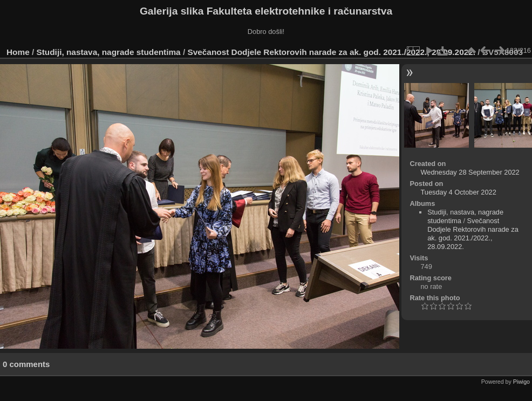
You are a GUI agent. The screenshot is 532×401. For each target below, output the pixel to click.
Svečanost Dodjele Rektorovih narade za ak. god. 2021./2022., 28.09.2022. (331, 52)
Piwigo (521, 382)
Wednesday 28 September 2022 (470, 172)
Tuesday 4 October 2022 (458, 192)
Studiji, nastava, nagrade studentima (109, 52)
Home (18, 52)
